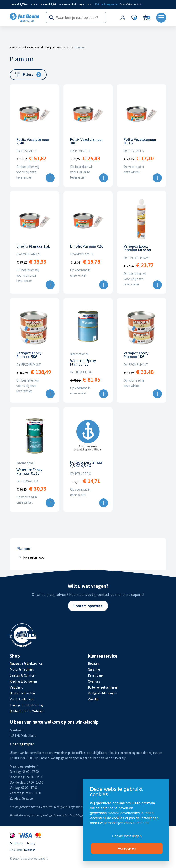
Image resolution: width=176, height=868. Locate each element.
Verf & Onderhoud (32, 48)
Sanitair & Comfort (23, 675)
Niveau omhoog (34, 557)
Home (13, 48)
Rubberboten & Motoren (27, 711)
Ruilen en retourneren (103, 687)
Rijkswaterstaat (133, 4)
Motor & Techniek (22, 669)
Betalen (94, 663)
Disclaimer (16, 843)
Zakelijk (94, 699)
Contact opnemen (88, 606)
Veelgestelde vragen (102, 693)
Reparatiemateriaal (59, 48)
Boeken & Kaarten (22, 693)
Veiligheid (16, 687)
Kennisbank (96, 675)
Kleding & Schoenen (23, 681)
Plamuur (80, 48)
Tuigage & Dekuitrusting (26, 705)
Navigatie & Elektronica (26, 663)
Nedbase (30, 850)
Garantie (94, 669)
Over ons (94, 681)
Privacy (31, 843)
